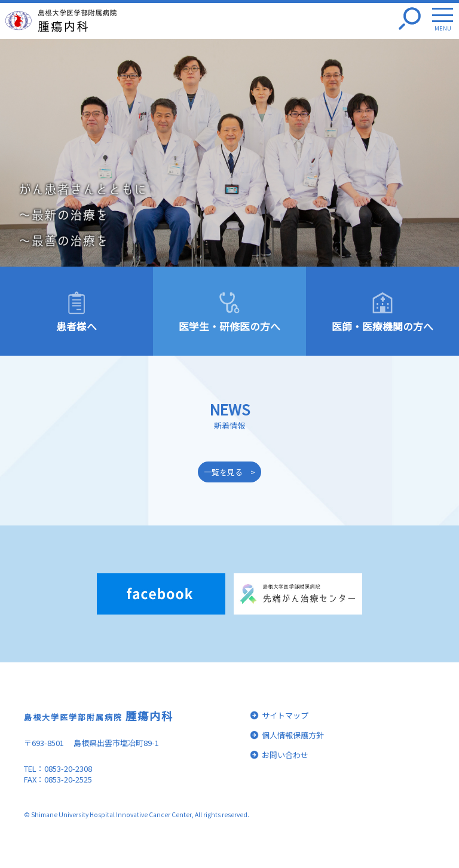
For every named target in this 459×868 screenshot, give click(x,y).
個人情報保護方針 (293, 735)
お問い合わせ (285, 755)
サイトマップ (285, 715)
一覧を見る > (229, 472)
